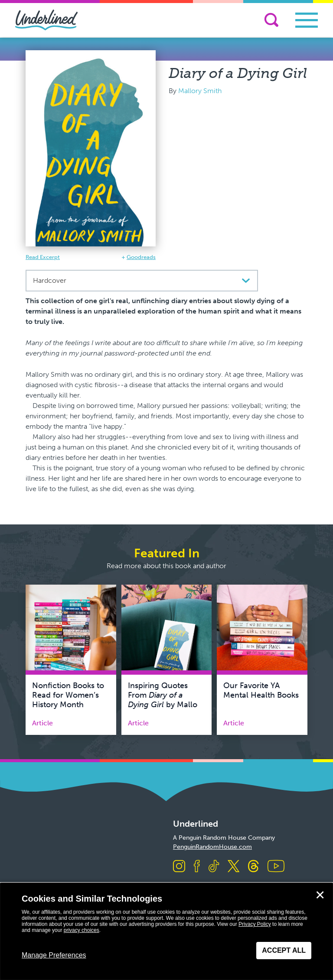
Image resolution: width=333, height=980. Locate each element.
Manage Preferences (54, 955)
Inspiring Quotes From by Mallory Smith (166, 700)
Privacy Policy (255, 924)
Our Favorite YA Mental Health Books (261, 690)
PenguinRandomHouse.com (212, 847)
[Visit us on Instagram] (179, 867)
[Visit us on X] (233, 867)
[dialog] (166, 931)
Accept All (284, 950)
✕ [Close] (320, 895)
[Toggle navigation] (307, 20)
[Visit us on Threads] (253, 867)
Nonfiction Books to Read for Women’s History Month (68, 695)
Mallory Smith (200, 91)
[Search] (271, 20)
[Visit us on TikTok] (214, 867)
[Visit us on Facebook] (197, 867)
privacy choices (82, 930)
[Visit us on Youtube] (276, 867)
